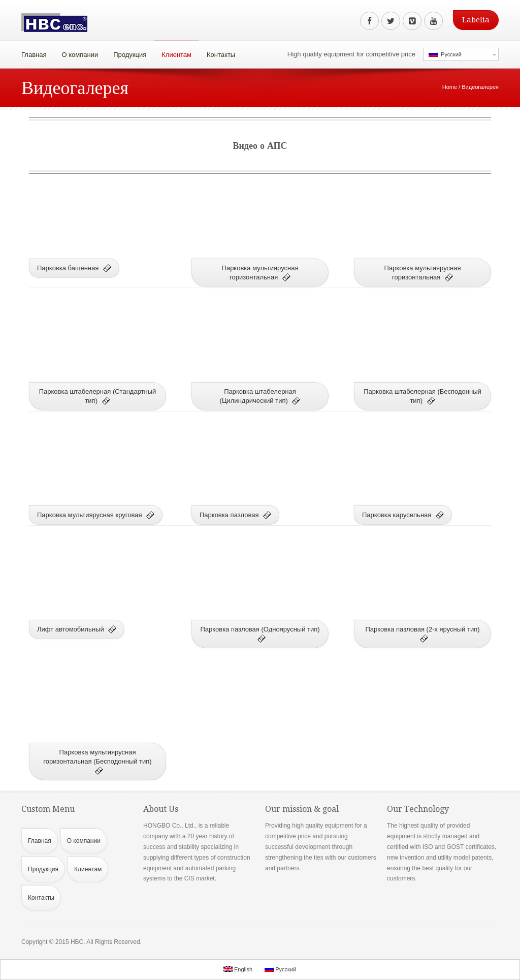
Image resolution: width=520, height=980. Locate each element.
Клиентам (174, 52)
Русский (445, 54)
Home (450, 87)
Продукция (127, 52)
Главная (34, 55)
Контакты (221, 55)
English (238, 969)
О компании (77, 52)
